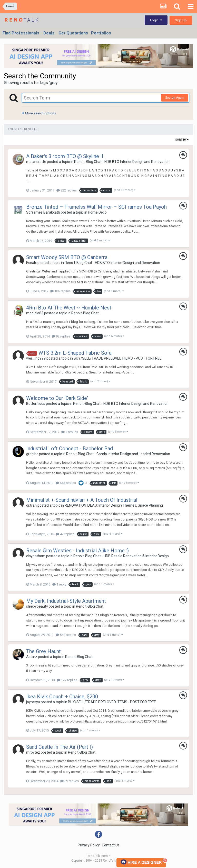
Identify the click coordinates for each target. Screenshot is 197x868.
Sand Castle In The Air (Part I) (60, 747)
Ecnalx (31, 263)
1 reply (59, 584)
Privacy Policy (89, 845)
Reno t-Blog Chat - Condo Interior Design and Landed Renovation (118, 454)
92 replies (61, 336)
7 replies (70, 432)
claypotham (36, 556)
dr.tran (31, 505)
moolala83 (35, 313)
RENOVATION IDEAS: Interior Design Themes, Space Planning (114, 505)
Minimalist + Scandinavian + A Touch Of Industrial (82, 500)
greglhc (32, 454)
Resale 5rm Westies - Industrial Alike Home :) (77, 551)
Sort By (182, 140)
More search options (39, 113)
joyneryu (33, 702)
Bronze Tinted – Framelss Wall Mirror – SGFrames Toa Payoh (96, 207)
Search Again (175, 98)
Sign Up (181, 20)
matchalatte (36, 162)
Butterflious (36, 404)
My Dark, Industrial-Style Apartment (66, 601)
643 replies (66, 483)
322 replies (67, 190)
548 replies (66, 635)
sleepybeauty (37, 606)
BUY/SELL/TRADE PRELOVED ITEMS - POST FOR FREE (118, 358)
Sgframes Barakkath (43, 212)
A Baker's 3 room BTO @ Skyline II (65, 156)
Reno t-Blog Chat (85, 313)
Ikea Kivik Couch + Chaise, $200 (62, 697)
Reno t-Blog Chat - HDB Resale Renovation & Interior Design (121, 556)
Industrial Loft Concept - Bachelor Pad (70, 449)
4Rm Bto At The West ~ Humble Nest (69, 308)
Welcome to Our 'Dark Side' (57, 398)
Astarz (32, 657)
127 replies (67, 680)
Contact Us (111, 845)
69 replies (70, 781)
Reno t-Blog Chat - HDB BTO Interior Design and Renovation (122, 162)
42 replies (65, 534)
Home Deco (97, 212)
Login (156, 20)
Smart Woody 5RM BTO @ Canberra (67, 257)
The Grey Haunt (43, 651)
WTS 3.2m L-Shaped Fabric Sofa (75, 353)
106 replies (60, 291)
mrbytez (33, 752)
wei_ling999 (36, 358)
